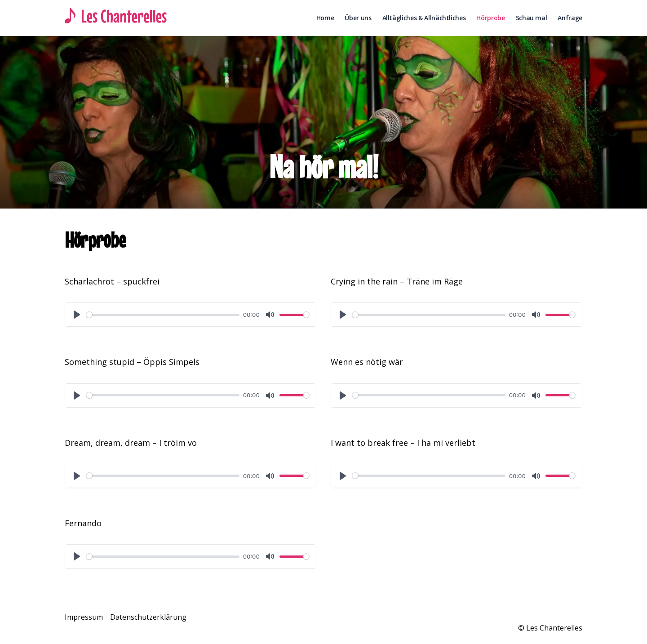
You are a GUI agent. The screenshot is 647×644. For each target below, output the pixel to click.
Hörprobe (490, 18)
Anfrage (570, 18)
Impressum (84, 617)
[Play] (77, 315)
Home (325, 18)
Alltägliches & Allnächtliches (424, 18)
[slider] (163, 315)
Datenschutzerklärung (148, 617)
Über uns (358, 18)
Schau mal (532, 18)
